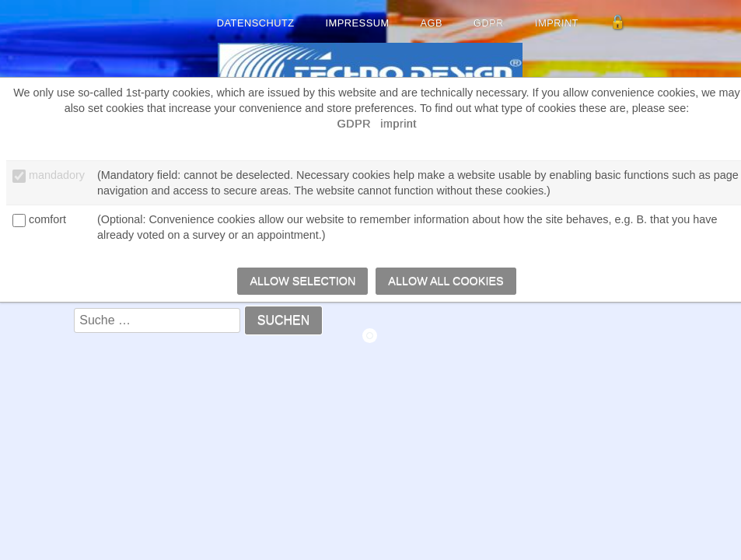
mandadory (57, 175)
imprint (557, 23)
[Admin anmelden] (618, 23)
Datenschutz (256, 23)
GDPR (489, 23)
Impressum (358, 23)
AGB (432, 23)
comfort (47, 219)
